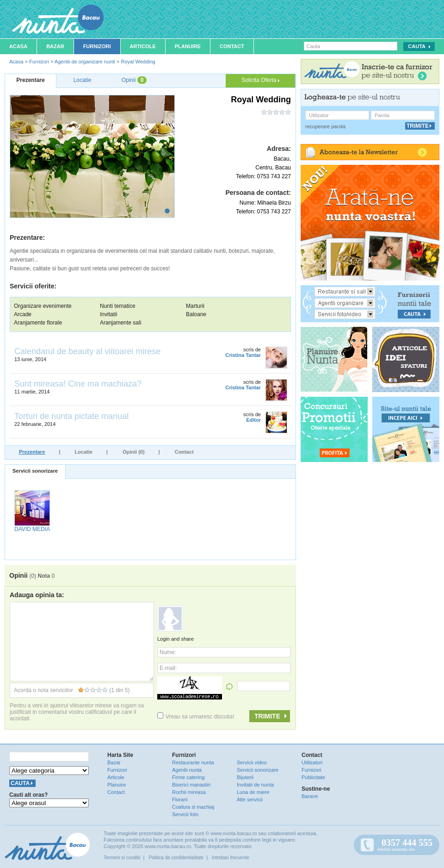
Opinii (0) (134, 452)
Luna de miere (253, 792)
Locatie (83, 452)
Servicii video (252, 762)
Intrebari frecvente (231, 858)
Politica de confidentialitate (176, 858)
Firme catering (188, 777)
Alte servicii (250, 799)
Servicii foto (185, 814)
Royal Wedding (138, 62)
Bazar (55, 46)
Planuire (188, 46)
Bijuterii (245, 777)
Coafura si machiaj (193, 807)
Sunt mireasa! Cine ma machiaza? (78, 384)
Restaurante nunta (193, 762)
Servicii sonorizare (35, 471)
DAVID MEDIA (32, 529)
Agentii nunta (187, 770)
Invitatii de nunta (255, 785)
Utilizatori (312, 762)
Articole (143, 46)
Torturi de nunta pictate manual (71, 416)
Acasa (18, 46)
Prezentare (32, 452)
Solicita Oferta (260, 80)
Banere (310, 796)
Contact (232, 46)
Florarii (180, 799)
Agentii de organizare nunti (85, 62)
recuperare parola (325, 126)
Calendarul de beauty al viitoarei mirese (87, 351)
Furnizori (97, 46)
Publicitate (313, 777)
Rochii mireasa (189, 792)
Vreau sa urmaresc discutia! (196, 717)
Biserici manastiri (191, 785)
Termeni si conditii (122, 858)
